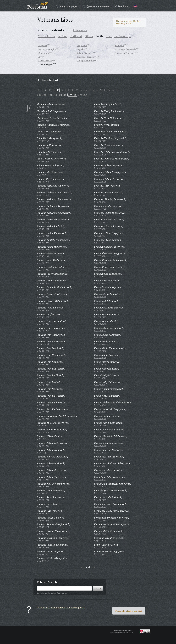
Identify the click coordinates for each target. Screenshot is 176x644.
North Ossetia (45, 61)
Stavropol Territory (86, 57)
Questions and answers (97, 6)
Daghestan (82, 45)
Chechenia (44, 53)
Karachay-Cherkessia (125, 49)
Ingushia (81, 49)
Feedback (121, 6)
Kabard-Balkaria (85, 53)
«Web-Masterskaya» (119, 632)
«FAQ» (140, 611)
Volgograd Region (85, 61)
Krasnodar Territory (125, 53)
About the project (67, 6)
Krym (41, 57)
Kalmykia (120, 45)
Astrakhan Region (47, 49)
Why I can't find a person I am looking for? (61, 608)
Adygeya (43, 45)
